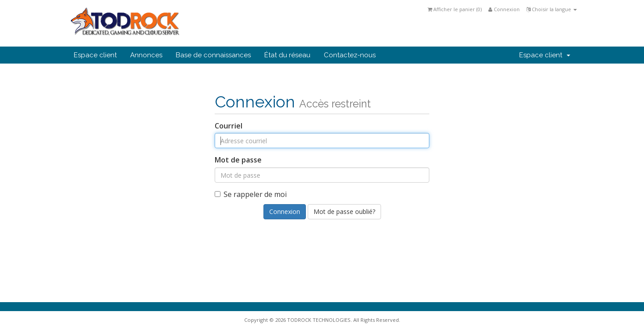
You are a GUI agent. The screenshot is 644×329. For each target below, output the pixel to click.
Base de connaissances (213, 55)
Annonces (146, 55)
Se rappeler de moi (251, 194)
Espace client (95, 55)
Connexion (504, 9)
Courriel (229, 126)
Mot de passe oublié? (344, 211)
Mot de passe (238, 160)
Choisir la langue (552, 9)
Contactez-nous (350, 55)
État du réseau (287, 55)
